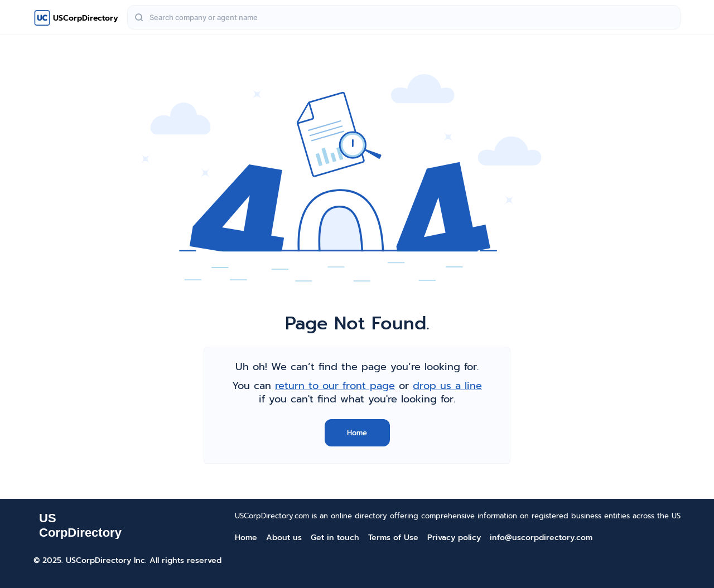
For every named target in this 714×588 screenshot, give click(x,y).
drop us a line (447, 386)
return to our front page (335, 386)
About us (284, 538)
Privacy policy (454, 538)
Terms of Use (393, 538)
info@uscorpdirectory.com (541, 538)
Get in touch (335, 538)
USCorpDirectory (86, 18)
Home (357, 433)
